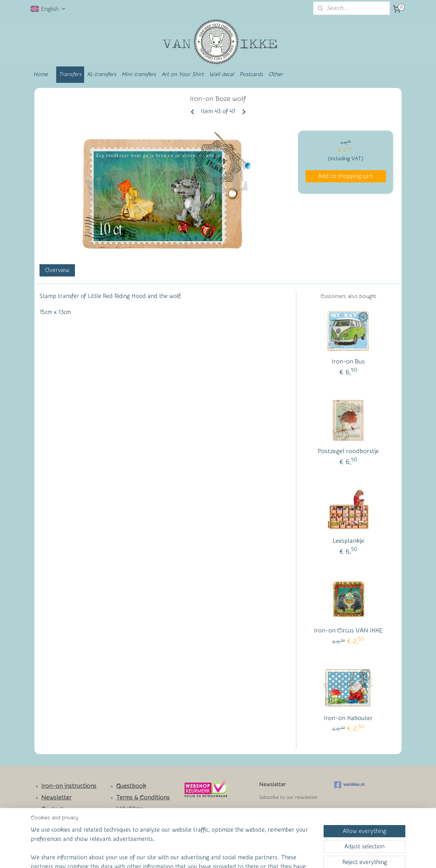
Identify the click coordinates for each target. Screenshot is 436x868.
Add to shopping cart (346, 176)
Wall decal (222, 74)
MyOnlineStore (284, 856)
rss (205, 856)
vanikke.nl (349, 785)
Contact (52, 809)
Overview (57, 270)
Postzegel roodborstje (348, 451)
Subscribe (276, 815)
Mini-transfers (139, 74)
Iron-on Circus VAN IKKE (348, 631)
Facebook (55, 820)
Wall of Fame (130, 809)
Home (41, 74)
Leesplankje (348, 541)
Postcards (251, 74)
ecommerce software (229, 856)
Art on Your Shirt (183, 74)
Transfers (70, 74)
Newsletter (56, 798)
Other (276, 74)
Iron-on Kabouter (348, 718)
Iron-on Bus (348, 362)
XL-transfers (102, 74)
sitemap (192, 856)
